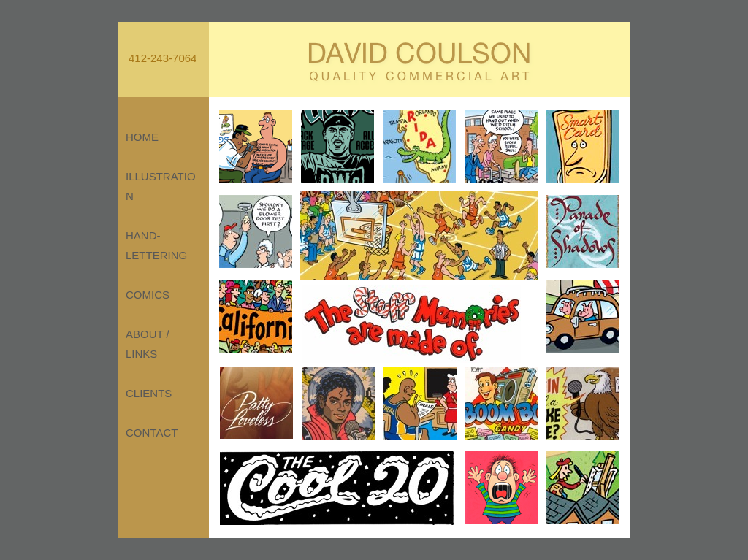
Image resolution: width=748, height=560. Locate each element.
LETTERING (156, 255)
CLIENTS (149, 393)
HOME (142, 137)
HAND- (143, 235)
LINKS (141, 354)
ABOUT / (148, 334)
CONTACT (152, 433)
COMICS (148, 295)
